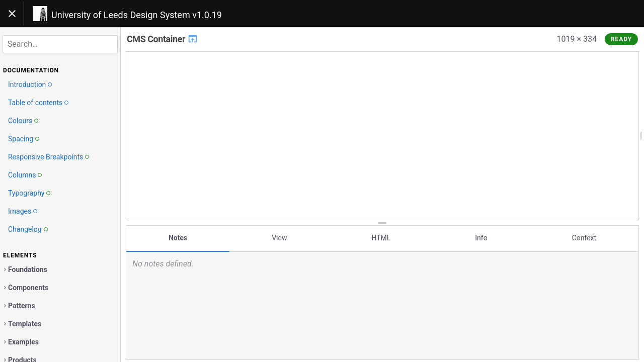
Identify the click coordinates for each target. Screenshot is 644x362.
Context (584, 238)
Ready (621, 39)
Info (481, 238)
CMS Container (163, 39)
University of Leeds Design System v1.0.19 (137, 15)
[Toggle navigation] (12, 14)
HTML (381, 238)
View (279, 238)
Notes (178, 238)
